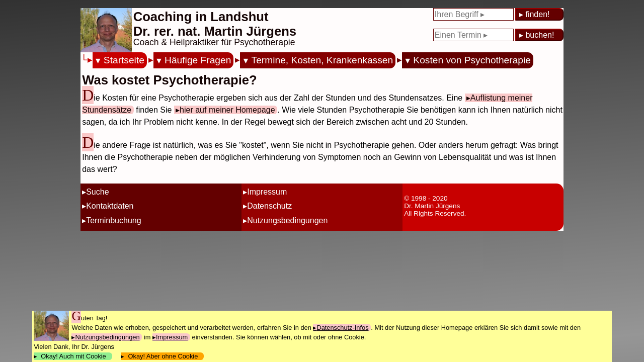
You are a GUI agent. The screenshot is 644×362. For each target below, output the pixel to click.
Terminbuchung (113, 220)
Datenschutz (269, 206)
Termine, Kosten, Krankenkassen (323, 60)
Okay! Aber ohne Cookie (163, 356)
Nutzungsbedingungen (287, 220)
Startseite (124, 60)
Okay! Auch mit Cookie (73, 356)
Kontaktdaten (110, 206)
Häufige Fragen (198, 60)
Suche (97, 192)
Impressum (267, 192)
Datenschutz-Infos (342, 328)
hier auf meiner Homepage (227, 110)
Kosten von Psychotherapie (472, 60)
